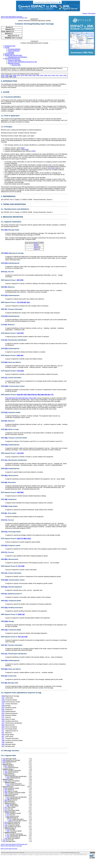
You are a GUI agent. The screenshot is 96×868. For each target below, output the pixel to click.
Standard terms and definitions (18, 57)
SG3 (28, 302)
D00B (45, 75)
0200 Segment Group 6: (9, 395)
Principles (11, 52)
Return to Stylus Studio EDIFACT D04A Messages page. (14, 18)
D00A (42, 75)
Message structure (14, 63)
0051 (36, 249)
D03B (7, 77)
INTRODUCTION (10, 46)
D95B (7, 75)
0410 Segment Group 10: (9, 566)
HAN (23, 398)
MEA (39, 395)
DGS (19, 539)
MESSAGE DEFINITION (12, 59)
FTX (6, 272)
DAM (19, 614)
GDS (25, 395)
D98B (30, 75)
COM (22, 371)
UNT (6, 683)
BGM (6, 253)
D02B (65, 75)
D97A (18, 75)
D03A (3, 77)
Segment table (16, 65)
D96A (11, 75)
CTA (18, 371)
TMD (29, 395)
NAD (23, 148)
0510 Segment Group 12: (9, 637)
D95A (3, 75)
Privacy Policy (9, 862)
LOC (19, 333)
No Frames (92, 13)
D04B (15, 77)
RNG (22, 492)
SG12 (31, 398)
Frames (85, 13)
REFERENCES (9, 54)
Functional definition (14, 49)
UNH (6, 230)
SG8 (46, 395)
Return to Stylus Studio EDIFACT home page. (12, 17)
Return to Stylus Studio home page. (9, 858)
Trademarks (22, 862)
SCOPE (7, 48)
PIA (17, 398)
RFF (34, 151)
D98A (26, 75)
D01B (53, 75)
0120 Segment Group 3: (9, 333)
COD (20, 398)
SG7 (36, 395)
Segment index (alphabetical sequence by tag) (22, 62)
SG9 (10, 398)
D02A (61, 75)
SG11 (27, 398)
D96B (15, 75)
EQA (13, 398)
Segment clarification (15, 60)
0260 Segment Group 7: (9, 453)
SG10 (29, 539)
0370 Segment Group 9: (9, 539)
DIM (42, 395)
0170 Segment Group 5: (9, 371)
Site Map (3, 862)
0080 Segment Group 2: (9, 302)
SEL (49, 395)
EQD (53, 168)
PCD (7, 398)
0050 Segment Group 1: (9, 280)
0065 (36, 243)
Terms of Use (15, 862)
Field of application (14, 51)
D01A (49, 75)
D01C (57, 75)
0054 (36, 247)
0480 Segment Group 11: (9, 614)
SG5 (22, 355)
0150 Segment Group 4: (9, 355)
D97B (22, 75)
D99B (38, 75)
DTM (6, 263)
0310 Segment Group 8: (9, 492)
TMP (19, 492)
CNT (6, 676)
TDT (18, 302)
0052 (36, 245)
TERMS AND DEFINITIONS (13, 55)
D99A (34, 75)
